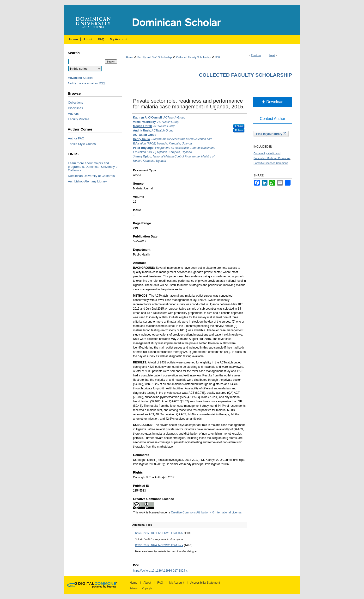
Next (272, 55)
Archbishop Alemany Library (87, 181)
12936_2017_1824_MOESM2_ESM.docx (159, 545)
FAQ (160, 583)
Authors (73, 114)
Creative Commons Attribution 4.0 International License (206, 512)
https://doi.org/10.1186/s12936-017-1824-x (160, 571)
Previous (256, 55)
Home (130, 57)
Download (273, 102)
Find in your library (271, 134)
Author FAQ (76, 138)
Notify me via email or (87, 83)
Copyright (147, 589)
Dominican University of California (91, 176)
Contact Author (273, 119)
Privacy (134, 589)
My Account (177, 583)
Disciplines (75, 108)
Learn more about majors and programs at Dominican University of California (93, 167)
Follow (239, 126)
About (147, 583)
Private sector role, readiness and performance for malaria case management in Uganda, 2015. (189, 104)
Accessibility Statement (205, 583)
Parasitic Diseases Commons (271, 163)
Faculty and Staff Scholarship (155, 57)
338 (218, 57)
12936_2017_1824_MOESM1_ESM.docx (159, 533)
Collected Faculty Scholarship (194, 57)
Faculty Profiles (79, 119)
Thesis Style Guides (82, 144)
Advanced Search (80, 78)
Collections (76, 103)
